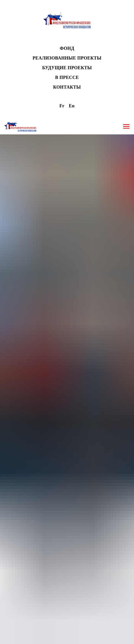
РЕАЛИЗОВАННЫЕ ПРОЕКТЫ (67, 58)
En (72, 106)
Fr (62, 106)
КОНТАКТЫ (67, 87)
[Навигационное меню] (126, 126)
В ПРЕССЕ (67, 77)
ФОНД (67, 48)
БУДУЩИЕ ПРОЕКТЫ (67, 68)
